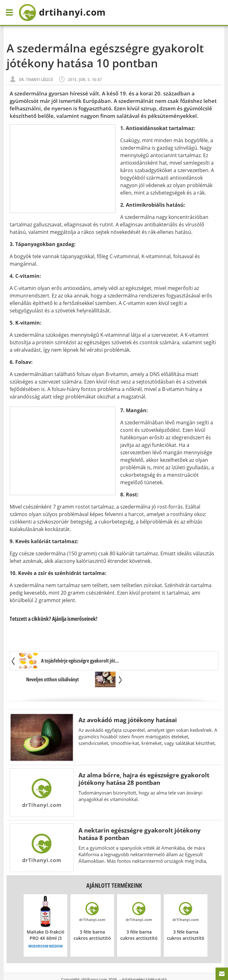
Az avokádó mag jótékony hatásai (128, 701)
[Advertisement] (63, 169)
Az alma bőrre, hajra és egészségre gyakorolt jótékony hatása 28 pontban (144, 760)
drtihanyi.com (94, 961)
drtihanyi (66, 12)
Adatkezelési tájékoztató (144, 961)
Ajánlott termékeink (114, 867)
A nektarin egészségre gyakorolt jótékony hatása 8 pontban (140, 816)
